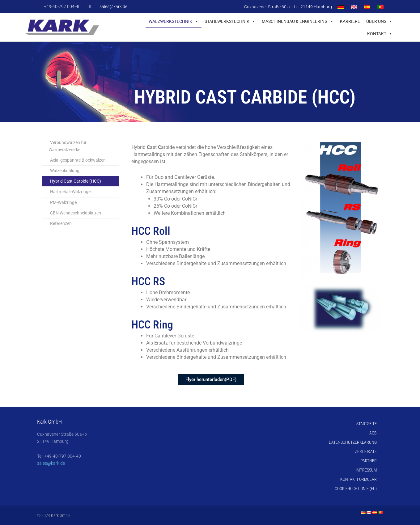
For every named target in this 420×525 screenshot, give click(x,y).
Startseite (367, 424)
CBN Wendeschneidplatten (76, 213)
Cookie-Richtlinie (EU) (356, 489)
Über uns (379, 21)
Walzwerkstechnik (174, 21)
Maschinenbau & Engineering (298, 21)
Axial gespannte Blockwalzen (78, 160)
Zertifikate (366, 451)
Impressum (366, 470)
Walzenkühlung (65, 171)
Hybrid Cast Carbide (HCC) (76, 181)
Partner (369, 461)
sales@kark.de (51, 463)
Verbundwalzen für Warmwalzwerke (68, 146)
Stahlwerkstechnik (230, 21)
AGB (373, 433)
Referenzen (61, 223)
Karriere (350, 21)
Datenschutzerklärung (353, 442)
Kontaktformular (358, 479)
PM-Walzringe (63, 202)
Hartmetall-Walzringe (70, 192)
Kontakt (380, 34)
